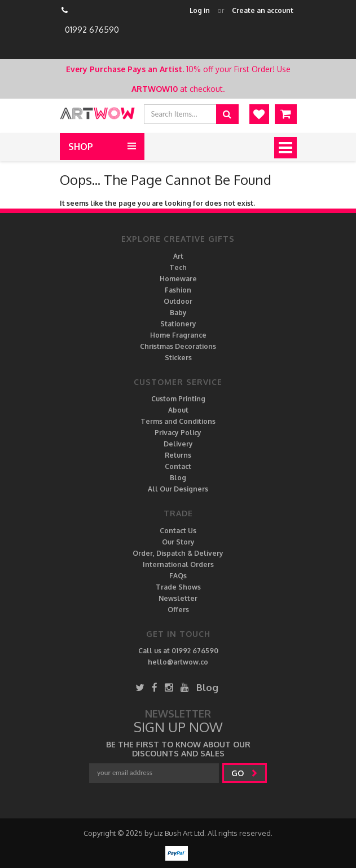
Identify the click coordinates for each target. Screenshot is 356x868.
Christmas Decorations (178, 346)
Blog (178, 478)
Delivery (178, 444)
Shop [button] (81, 147)
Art (178, 256)
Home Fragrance (178, 335)
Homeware (178, 279)
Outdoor (178, 301)
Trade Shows (178, 587)
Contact (178, 466)
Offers (178, 610)
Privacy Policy (178, 433)
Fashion (178, 290)
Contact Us (178, 531)
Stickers (178, 358)
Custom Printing (178, 399)
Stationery (178, 324)
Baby (178, 313)
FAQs (178, 576)
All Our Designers (178, 489)
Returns (178, 455)
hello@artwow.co (178, 662)
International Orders (178, 564)
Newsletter (178, 598)
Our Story (178, 542)
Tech (178, 267)
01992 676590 (92, 30)
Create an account (263, 10)
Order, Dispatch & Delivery (178, 553)
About (178, 410)
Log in (200, 10)
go (245, 773)
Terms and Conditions (178, 421)
